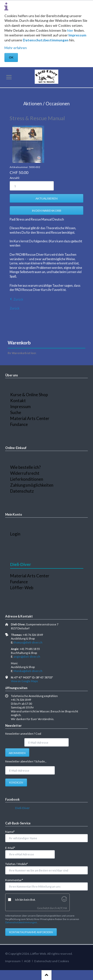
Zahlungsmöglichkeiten (32, 485)
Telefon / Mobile (16, 864)
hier (70, 30)
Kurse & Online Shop (29, 395)
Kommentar (14, 880)
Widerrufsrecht (25, 473)
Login (15, 534)
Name (12, 831)
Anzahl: (15, 178)
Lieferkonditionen (27, 479)
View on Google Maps (24, 681)
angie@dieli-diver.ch (27, 657)
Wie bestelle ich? (25, 467)
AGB (27, 961)
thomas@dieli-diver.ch (28, 642)
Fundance (19, 424)
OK (11, 57)
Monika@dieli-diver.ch (28, 671)
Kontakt (18, 401)
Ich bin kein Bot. (25, 900)
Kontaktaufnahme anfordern (31, 932)
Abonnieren (17, 753)
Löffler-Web (22, 588)
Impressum (77, 35)
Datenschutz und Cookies (52, 961)
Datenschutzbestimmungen (46, 40)
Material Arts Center (30, 418)
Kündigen (16, 782)
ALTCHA (62, 908)
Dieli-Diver (22, 808)
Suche (16, 412)
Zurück (18, 299)
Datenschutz (22, 491)
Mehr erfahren (16, 48)
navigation (9, 77)
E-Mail (12, 848)
